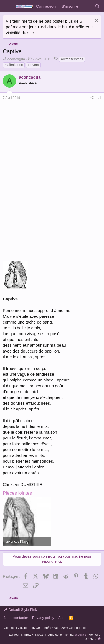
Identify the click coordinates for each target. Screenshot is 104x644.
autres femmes (72, 59)
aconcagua (16, 59)
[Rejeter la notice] (96, 21)
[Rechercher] (97, 6)
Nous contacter (16, 618)
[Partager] (92, 98)
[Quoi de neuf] (86, 6)
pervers (33, 65)
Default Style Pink (20, 610)
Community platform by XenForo (45, 628)
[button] (100, 639)
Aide (62, 618)
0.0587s (81, 635)
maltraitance (14, 65)
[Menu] (8, 6)
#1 (99, 98)
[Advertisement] (49, 142)
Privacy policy (43, 618)
